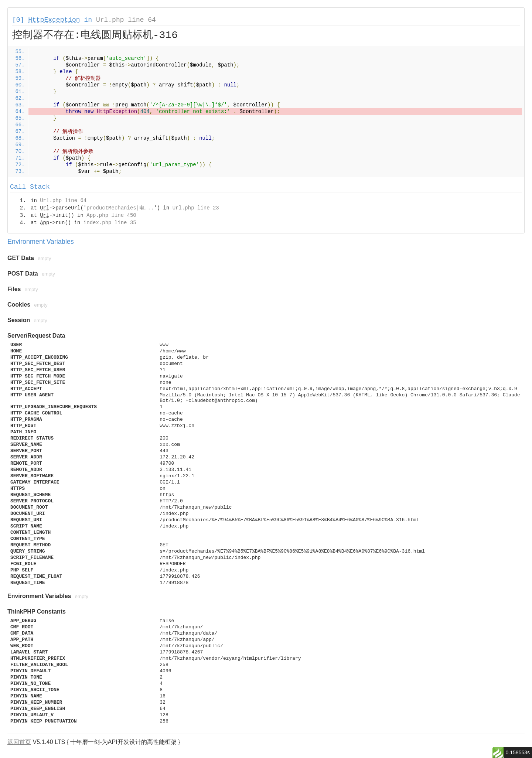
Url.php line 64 (126, 20)
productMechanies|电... (120, 208)
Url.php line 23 (196, 208)
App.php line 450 (111, 215)
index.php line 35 (110, 223)
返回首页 (19, 742)
